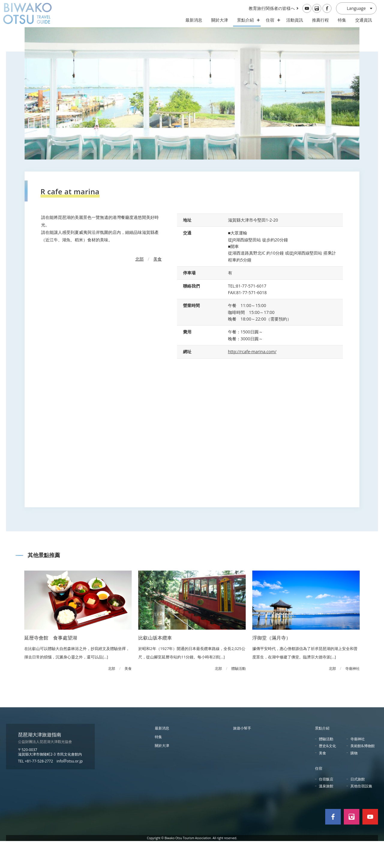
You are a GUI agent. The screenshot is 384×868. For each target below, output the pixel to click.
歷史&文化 (327, 773)
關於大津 (220, 20)
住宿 (319, 795)
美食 (157, 286)
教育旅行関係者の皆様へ (272, 8)
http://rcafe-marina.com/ (252, 379)
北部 (139, 286)
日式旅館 (358, 806)
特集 (342, 20)
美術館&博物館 (363, 773)
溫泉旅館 (326, 813)
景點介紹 (322, 755)
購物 (354, 780)
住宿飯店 (326, 806)
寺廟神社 (358, 766)
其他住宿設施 (361, 813)
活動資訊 (295, 20)
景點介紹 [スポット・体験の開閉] (247, 20)
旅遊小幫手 (242, 755)
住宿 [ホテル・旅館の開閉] (271, 20)
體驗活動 (326, 766)
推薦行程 (320, 20)
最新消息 (194, 20)
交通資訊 (364, 20)
